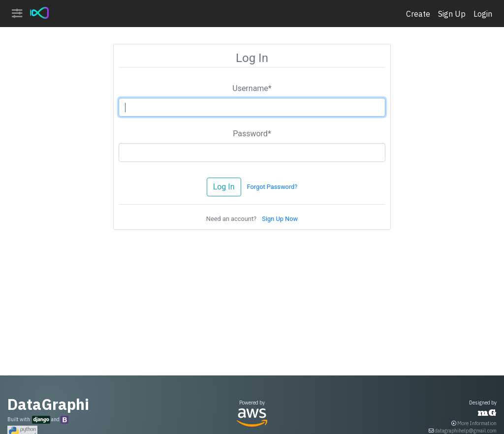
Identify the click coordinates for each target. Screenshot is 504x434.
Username (252, 88)
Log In (224, 187)
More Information (477, 423)
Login (483, 14)
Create (418, 14)
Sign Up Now (280, 219)
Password (252, 134)
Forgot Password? (272, 187)
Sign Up (452, 14)
